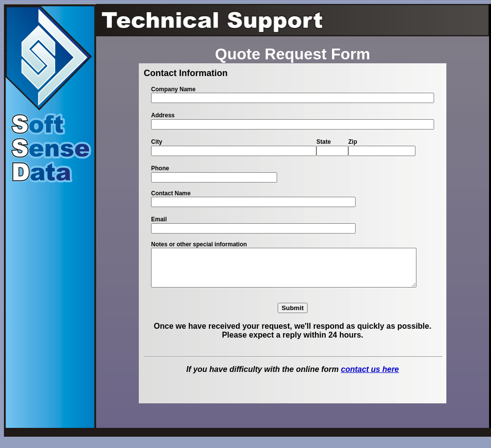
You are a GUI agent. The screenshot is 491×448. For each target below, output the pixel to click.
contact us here (370, 377)
